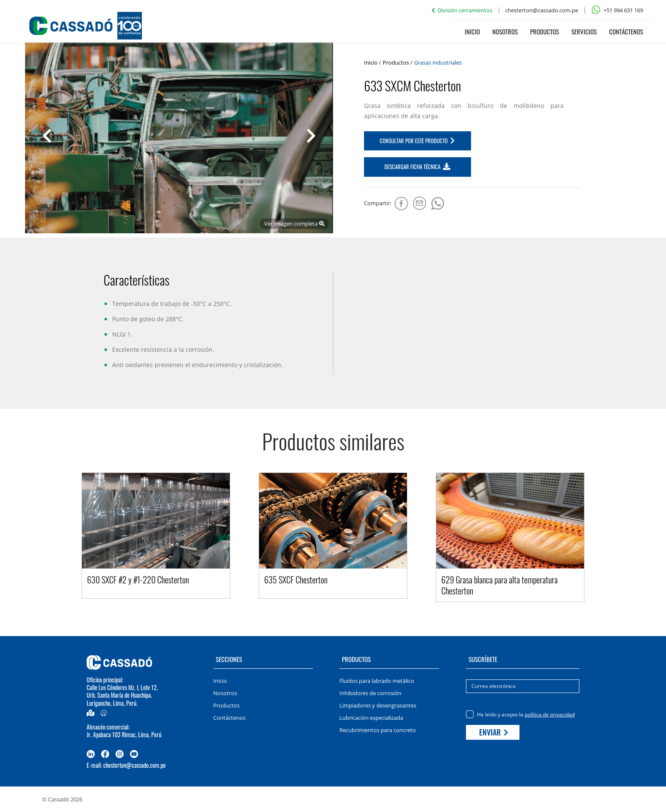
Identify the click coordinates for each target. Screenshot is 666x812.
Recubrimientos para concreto (378, 730)
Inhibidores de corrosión (370, 693)
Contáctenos (626, 31)
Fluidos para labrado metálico (377, 681)
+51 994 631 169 (617, 10)
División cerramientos (462, 10)
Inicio (472, 31)
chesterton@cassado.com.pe (542, 10)
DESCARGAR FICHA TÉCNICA (417, 167)
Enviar (494, 732)
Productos (545, 31)
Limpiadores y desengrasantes (378, 705)
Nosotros (505, 31)
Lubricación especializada (371, 718)
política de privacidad (550, 714)
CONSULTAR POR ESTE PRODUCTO (417, 141)
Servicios (584, 31)
